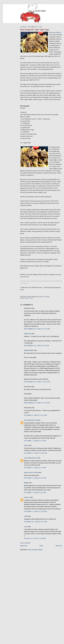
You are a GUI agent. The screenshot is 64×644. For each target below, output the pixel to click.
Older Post (59, 546)
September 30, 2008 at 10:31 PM (37, 382)
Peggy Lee (41, 99)
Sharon (26, 445)
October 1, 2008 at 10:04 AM (35, 453)
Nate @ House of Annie (31, 472)
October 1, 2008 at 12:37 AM (35, 415)
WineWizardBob (29, 350)
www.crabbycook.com (31, 420)
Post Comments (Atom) (35, 550)
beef (27, 298)
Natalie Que (28, 334)
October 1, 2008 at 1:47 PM (35, 468)
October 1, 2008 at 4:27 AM (35, 441)
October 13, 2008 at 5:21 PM (36, 522)
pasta (31, 298)
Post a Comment (25, 543)
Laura (26, 527)
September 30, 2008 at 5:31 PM (36, 346)
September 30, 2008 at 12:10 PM (37, 329)
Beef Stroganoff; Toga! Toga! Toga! (35, 30)
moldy (26, 516)
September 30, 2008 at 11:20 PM (37, 403)
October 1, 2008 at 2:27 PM (35, 478)
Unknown (27, 497)
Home (41, 546)
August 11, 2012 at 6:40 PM (35, 538)
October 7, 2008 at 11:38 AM (35, 511)
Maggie (26, 483)
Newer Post (24, 546)
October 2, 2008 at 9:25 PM (35, 493)
